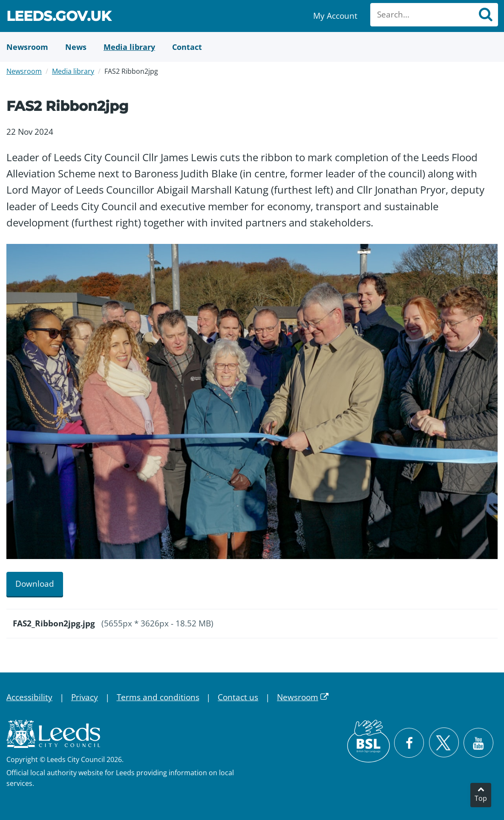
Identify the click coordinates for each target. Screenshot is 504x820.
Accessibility (29, 697)
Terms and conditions (158, 697)
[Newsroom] (27, 47)
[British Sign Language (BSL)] (369, 741)
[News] (76, 47)
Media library (73, 71)
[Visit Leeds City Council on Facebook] (409, 743)
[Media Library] (129, 47)
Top (481, 798)
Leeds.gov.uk (59, 17)
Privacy (85, 697)
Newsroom (24, 71)
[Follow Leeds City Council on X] (444, 743)
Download (35, 584)
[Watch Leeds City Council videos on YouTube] (478, 743)
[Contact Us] (187, 47)
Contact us (238, 697)
